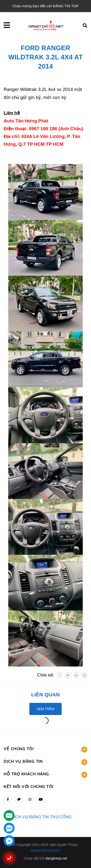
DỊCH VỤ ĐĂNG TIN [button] (45, 762)
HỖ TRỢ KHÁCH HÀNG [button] (45, 775)
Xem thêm (46, 709)
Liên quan (45, 695)
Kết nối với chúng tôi (29, 786)
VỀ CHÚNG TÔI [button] (45, 749)
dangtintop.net (56, 858)
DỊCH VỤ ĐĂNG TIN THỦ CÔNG (41, 817)
